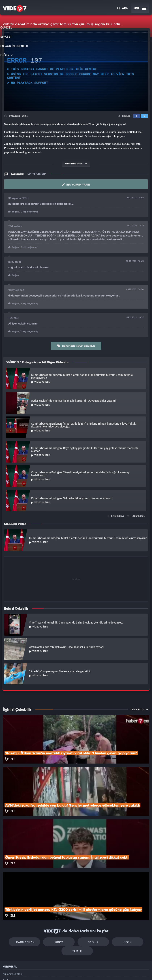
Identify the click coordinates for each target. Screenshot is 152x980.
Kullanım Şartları (12, 930)
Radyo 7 (46, 971)
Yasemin (118, 971)
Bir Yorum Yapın (76, 184)
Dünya (61, 896)
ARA (123, 9)
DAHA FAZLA (139, 708)
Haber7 (95, 971)
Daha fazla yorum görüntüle (76, 345)
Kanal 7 (30, 971)
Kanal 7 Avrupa (61, 971)
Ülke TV (74, 971)
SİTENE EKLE (116, 515)
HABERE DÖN (136, 515)
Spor (122, 896)
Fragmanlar (30, 896)
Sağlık (91, 896)
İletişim (7, 946)
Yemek (77, 907)
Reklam (7, 938)
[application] (76, 71)
